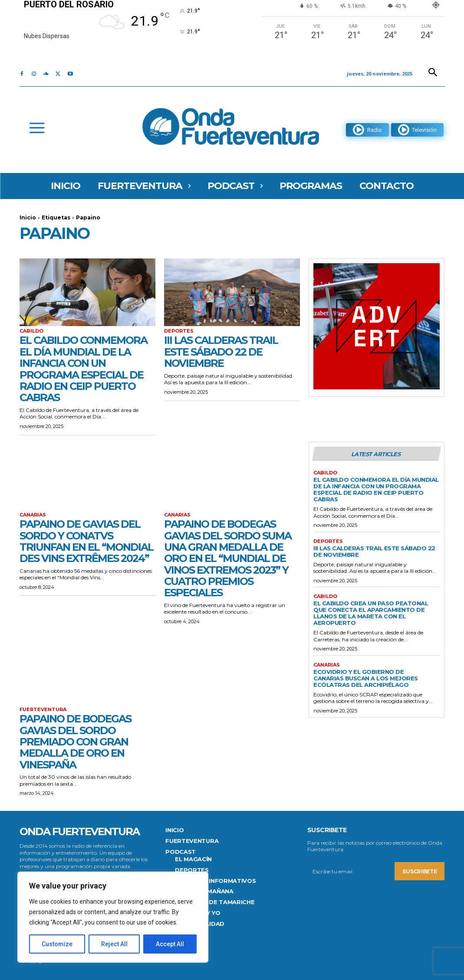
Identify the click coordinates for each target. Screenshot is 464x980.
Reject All (114, 944)
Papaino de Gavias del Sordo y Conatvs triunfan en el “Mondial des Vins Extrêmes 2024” (87, 541)
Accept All (170, 944)
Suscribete (420, 871)
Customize (57, 944)
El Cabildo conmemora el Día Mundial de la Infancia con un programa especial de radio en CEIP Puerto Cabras (84, 369)
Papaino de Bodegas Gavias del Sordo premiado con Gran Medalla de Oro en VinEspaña (76, 742)
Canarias (33, 515)
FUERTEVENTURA (43, 710)
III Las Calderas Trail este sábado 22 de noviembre (221, 352)
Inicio (28, 217)
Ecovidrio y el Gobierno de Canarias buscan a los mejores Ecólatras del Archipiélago (366, 678)
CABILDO (31, 331)
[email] (351, 871)
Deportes (179, 331)
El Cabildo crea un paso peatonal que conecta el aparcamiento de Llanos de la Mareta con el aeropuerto (371, 613)
